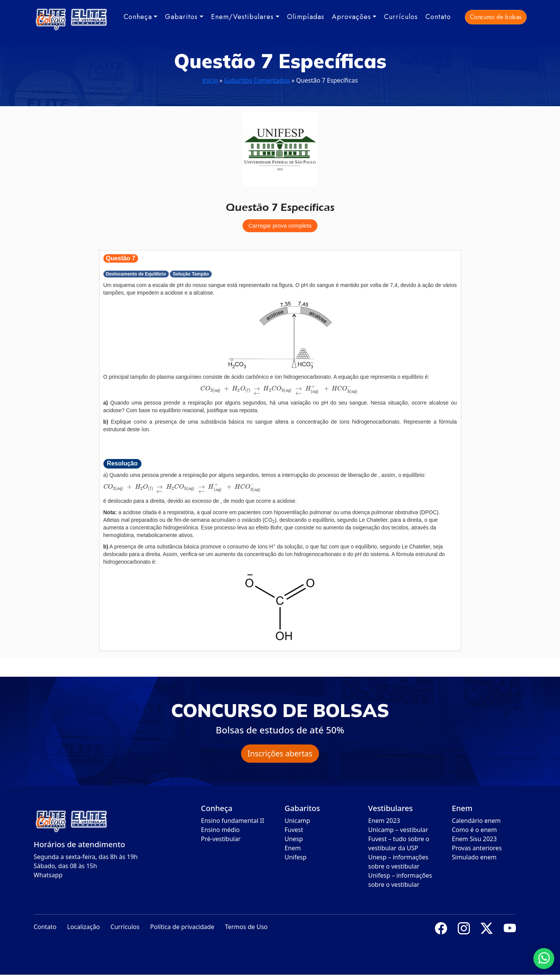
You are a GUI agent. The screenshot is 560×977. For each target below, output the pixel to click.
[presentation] (280, 389)
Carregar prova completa (280, 226)
